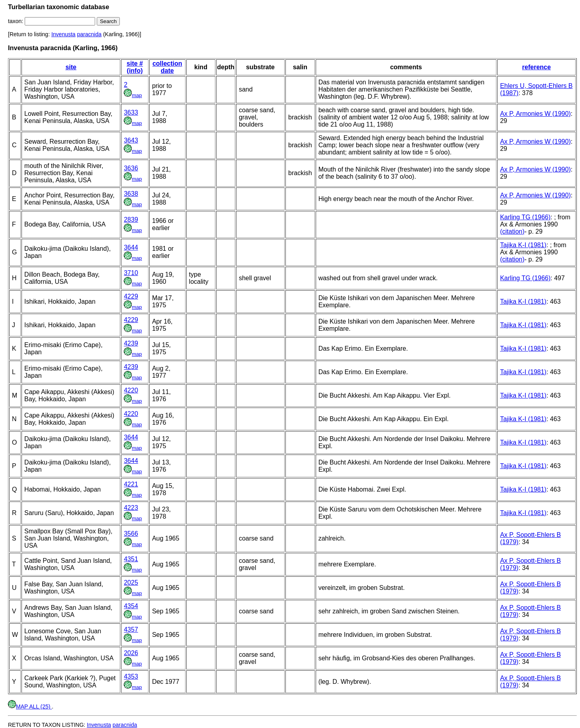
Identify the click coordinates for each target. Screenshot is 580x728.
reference (537, 67)
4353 (131, 676)
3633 (131, 112)
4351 (131, 559)
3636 (131, 168)
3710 (131, 273)
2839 (131, 220)
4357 (131, 629)
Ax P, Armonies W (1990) (535, 114)
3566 (131, 534)
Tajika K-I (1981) (523, 245)
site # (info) (135, 67)
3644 (131, 247)
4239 (131, 343)
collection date (167, 67)
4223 (131, 508)
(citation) (512, 231)
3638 (131, 194)
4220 (131, 390)
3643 (131, 140)
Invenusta (63, 34)
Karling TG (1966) (525, 217)
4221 (131, 484)
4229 (131, 296)
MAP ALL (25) (30, 707)
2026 (131, 653)
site (71, 67)
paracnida (90, 34)
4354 (131, 606)
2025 (131, 583)
